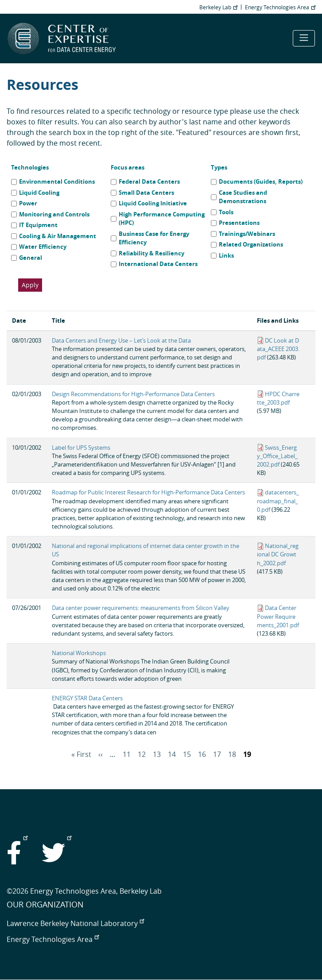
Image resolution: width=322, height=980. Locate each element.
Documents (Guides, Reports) (261, 181)
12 (142, 754)
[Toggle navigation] (304, 38)
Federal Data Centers (149, 181)
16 (202, 754)
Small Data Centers (146, 193)
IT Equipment (38, 225)
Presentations (239, 223)
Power (28, 203)
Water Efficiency (43, 247)
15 (187, 754)
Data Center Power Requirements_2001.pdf (278, 616)
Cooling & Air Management (58, 236)
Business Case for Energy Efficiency (154, 238)
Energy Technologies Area (280, 7)
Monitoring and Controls (54, 214)
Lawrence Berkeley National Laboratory (75, 923)
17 (217, 754)
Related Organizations (251, 244)
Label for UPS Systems (81, 448)
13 (157, 754)
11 (127, 754)
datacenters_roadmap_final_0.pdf (278, 501)
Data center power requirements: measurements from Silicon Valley (141, 608)
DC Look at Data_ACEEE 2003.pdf (278, 349)
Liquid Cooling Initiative (153, 203)
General (31, 258)
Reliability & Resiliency (151, 253)
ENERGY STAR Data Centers (87, 698)
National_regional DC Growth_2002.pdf (278, 554)
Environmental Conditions (57, 181)
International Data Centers (158, 264)
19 (247, 754)
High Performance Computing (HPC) (162, 219)
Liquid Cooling (39, 193)
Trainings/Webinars (247, 234)
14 (172, 754)
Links (226, 255)
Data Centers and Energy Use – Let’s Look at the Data (121, 341)
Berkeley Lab (218, 7)
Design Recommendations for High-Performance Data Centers (133, 394)
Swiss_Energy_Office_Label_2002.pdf (277, 456)
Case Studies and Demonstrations (243, 197)
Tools (226, 212)
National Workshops (79, 653)
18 (232, 754)
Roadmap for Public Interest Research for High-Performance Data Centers (148, 492)
